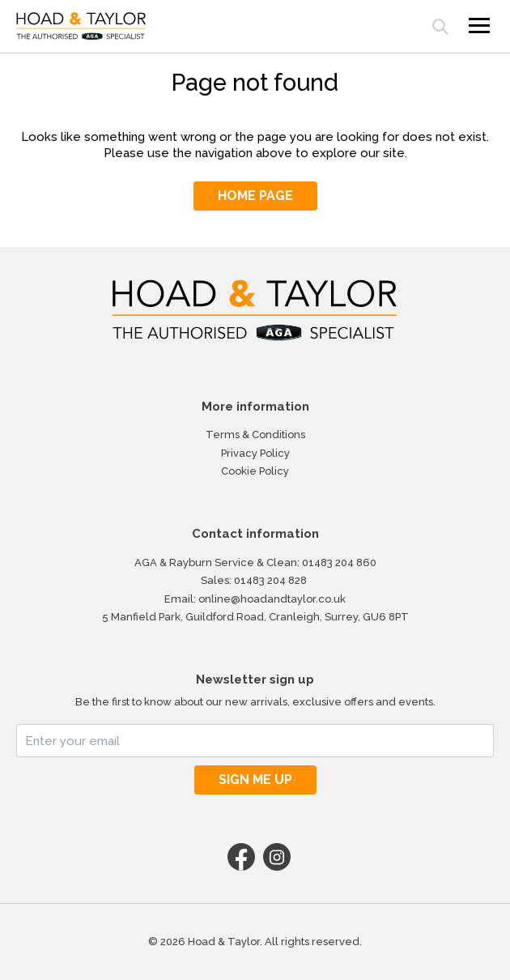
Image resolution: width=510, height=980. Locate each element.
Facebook (241, 857)
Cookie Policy (255, 471)
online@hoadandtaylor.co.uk (272, 599)
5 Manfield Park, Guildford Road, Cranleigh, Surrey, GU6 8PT (255, 617)
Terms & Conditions (255, 435)
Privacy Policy (255, 453)
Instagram (277, 857)
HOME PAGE (255, 196)
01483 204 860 (339, 562)
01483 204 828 (270, 580)
